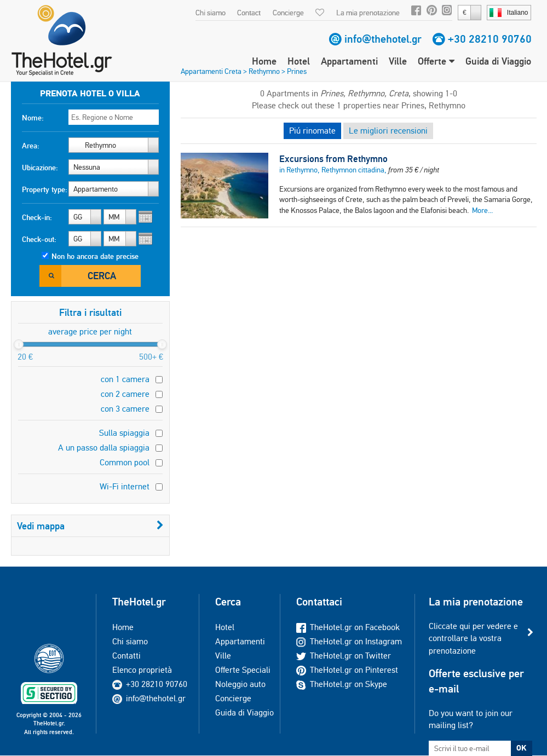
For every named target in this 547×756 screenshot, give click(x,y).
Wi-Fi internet (125, 486)
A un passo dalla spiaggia (104, 448)
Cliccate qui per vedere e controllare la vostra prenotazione (473, 638)
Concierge (288, 13)
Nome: (33, 118)
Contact (249, 13)
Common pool (125, 462)
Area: (31, 146)
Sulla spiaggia (124, 433)
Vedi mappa (90, 526)
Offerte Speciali (243, 670)
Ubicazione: (40, 168)
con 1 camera (125, 379)
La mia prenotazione (368, 13)
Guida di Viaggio (498, 61)
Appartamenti (349, 61)
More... (482, 210)
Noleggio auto (240, 684)
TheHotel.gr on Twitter (344, 656)
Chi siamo (211, 13)
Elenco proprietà (142, 670)
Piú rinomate (312, 131)
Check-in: (37, 217)
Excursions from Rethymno (333, 159)
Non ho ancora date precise (95, 256)
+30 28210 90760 (490, 39)
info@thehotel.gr (383, 39)
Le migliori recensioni (388, 131)
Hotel (299, 61)
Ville (398, 61)
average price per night (90, 331)
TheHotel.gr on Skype (342, 684)
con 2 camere (125, 394)
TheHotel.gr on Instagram (349, 641)
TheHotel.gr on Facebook (348, 627)
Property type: (45, 189)
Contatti (126, 656)
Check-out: (39, 239)
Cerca (102, 276)
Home (264, 61)
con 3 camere (125, 409)
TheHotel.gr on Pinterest (347, 670)
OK (521, 748)
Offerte (436, 61)
